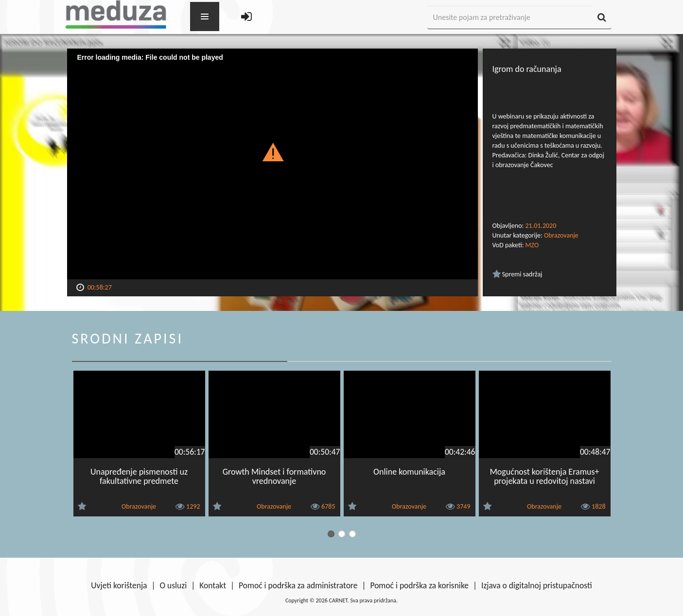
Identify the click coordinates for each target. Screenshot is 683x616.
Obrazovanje (561, 235)
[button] (272, 152)
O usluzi (174, 585)
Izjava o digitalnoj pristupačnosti (537, 585)
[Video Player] (272, 164)
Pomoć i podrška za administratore (298, 585)
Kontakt (213, 585)
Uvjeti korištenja (119, 585)
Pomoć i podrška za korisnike (419, 585)
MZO (532, 245)
